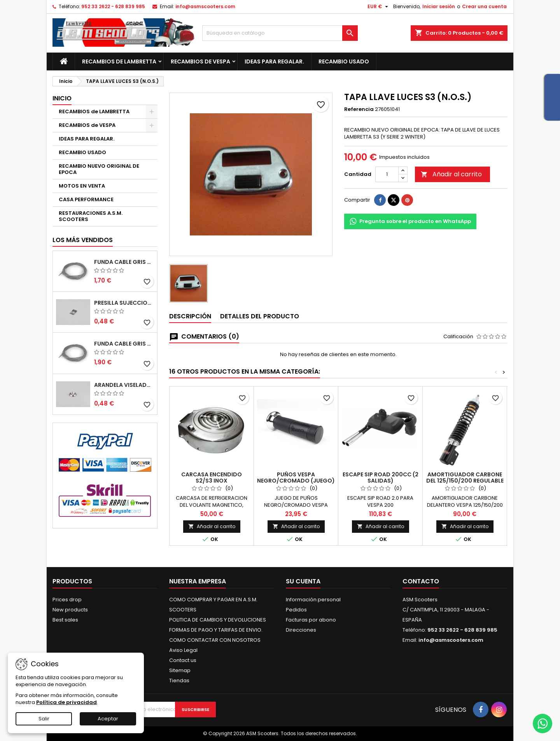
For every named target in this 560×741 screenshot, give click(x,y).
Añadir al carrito (451, 174)
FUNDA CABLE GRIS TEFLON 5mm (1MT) (124, 262)
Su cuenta (303, 581)
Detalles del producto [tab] (260, 316)
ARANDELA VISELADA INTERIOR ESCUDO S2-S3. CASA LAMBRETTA (124, 385)
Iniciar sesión (439, 6)
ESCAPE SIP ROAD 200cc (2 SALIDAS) (381, 478)
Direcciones (301, 630)
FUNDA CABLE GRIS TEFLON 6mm (124, 344)
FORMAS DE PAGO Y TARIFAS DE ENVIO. (216, 630)
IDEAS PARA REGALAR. (274, 61)
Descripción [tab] (190, 316)
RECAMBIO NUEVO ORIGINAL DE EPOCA (99, 169)
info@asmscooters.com (205, 6)
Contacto (421, 581)
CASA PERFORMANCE (86, 199)
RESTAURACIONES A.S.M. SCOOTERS (91, 216)
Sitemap (180, 670)
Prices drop (67, 600)
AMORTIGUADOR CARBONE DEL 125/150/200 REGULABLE (465, 478)
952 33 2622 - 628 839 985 (113, 6)
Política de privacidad (66, 702)
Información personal (313, 600)
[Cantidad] (387, 174)
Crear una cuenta (484, 6)
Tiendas (179, 680)
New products (70, 610)
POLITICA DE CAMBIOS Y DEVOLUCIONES (218, 620)
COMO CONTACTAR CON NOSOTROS (215, 640)
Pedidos (296, 610)
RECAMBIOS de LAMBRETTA (119, 61)
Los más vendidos (83, 240)
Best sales (65, 620)
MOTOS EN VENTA (82, 186)
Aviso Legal (183, 650)
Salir (44, 719)
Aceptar (108, 719)
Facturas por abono (311, 620)
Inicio (62, 98)
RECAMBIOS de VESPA (200, 61)
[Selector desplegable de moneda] (379, 7)
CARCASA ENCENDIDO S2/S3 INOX (212, 478)
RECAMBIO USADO (344, 61)
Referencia (359, 109)
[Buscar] (280, 33)
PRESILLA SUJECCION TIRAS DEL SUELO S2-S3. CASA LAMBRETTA (124, 303)
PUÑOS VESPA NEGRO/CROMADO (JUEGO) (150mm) (296, 481)
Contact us (183, 660)
